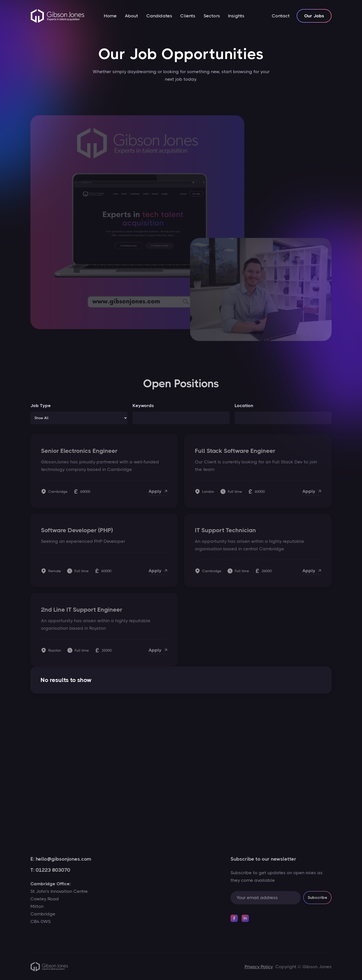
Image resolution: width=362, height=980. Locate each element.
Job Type (41, 406)
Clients (188, 16)
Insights (236, 16)
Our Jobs (314, 16)
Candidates (159, 16)
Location (244, 406)
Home (110, 16)
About (132, 16)
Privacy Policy (259, 967)
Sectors (212, 16)
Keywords (143, 406)
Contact (281, 16)
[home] (57, 16)
